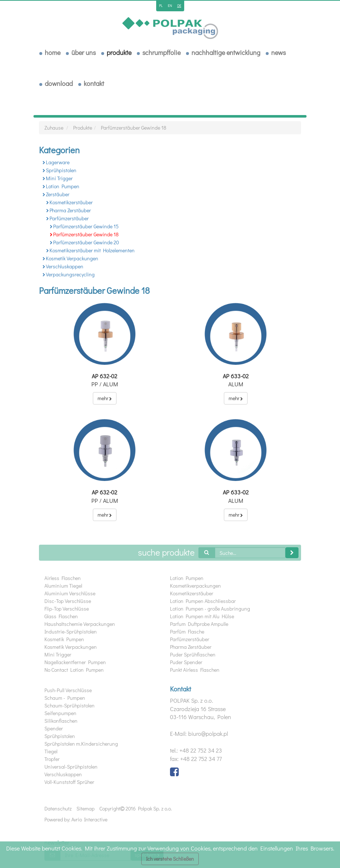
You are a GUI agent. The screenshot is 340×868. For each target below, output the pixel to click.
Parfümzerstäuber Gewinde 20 (84, 242)
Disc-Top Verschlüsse (68, 601)
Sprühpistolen (60, 170)
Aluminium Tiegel (63, 586)
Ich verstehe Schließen (170, 859)
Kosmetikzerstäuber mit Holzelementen (90, 250)
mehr (105, 398)
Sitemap (86, 808)
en (170, 6)
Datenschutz (58, 808)
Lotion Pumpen (61, 186)
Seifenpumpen (60, 713)
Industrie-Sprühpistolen (71, 632)
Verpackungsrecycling (69, 274)
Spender (54, 728)
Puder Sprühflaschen (193, 654)
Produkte (119, 52)
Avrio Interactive (89, 819)
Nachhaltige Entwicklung (226, 52)
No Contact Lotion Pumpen (74, 670)
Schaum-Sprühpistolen (70, 705)
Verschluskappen (63, 266)
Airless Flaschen (63, 578)
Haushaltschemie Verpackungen (80, 624)
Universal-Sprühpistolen (71, 767)
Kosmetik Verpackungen (70, 258)
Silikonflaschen (61, 721)
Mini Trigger (58, 178)
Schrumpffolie (161, 52)
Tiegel (51, 751)
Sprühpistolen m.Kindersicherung (81, 744)
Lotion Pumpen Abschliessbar (203, 601)
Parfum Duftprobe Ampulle (199, 624)
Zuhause (54, 128)
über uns (84, 52)
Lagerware (56, 162)
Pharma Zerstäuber (69, 210)
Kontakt (94, 83)
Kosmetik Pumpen (64, 639)
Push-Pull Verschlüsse (68, 690)
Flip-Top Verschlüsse (67, 609)
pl (161, 6)
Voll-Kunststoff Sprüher (69, 782)
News (278, 52)
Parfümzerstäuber (68, 218)
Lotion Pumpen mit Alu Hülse (202, 616)
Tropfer (52, 759)
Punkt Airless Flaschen (195, 670)
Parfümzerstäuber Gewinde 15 (84, 226)
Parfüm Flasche (187, 632)
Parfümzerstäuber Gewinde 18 (134, 128)
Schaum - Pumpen (65, 698)
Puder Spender (186, 662)
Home (53, 52)
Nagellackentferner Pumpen (75, 662)
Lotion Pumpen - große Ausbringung (210, 609)
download (59, 83)
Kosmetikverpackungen (195, 586)
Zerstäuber (56, 194)
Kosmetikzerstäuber (70, 202)
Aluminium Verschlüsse (70, 593)
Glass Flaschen (61, 616)
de (179, 6)
